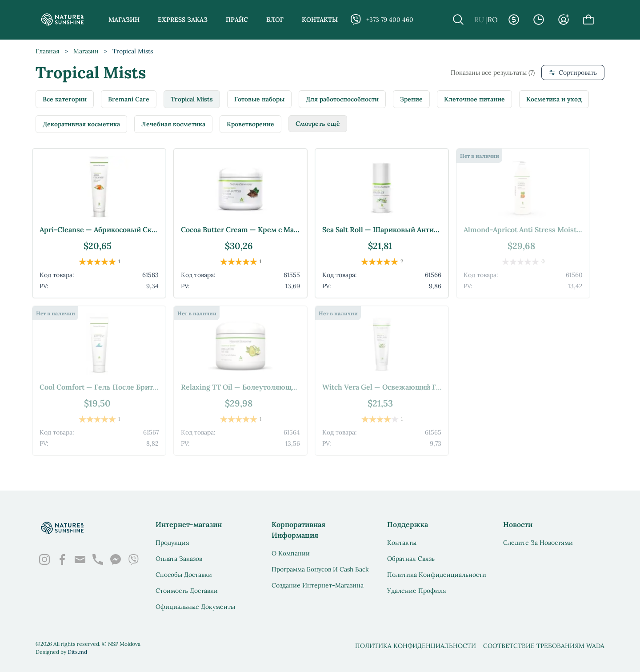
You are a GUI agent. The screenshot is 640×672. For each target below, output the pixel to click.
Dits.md (77, 652)
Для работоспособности (342, 99)
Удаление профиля (417, 591)
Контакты (320, 20)
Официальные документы (195, 607)
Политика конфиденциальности (437, 575)
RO (493, 20)
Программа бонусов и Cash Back (320, 569)
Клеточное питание (474, 99)
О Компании (291, 553)
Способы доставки (184, 575)
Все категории (65, 99)
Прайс (237, 20)
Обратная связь (411, 559)
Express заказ (183, 20)
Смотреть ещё (318, 124)
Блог (275, 20)
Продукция (172, 543)
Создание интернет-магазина (318, 585)
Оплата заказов (179, 559)
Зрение (411, 99)
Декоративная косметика (81, 124)
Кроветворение (250, 124)
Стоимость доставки (187, 591)
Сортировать (573, 72)
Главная (48, 51)
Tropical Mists (192, 99)
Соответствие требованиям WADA (544, 646)
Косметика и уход (554, 99)
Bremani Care (129, 99)
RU (479, 20)
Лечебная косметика (173, 124)
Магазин (124, 20)
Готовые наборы (259, 99)
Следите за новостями (538, 543)
